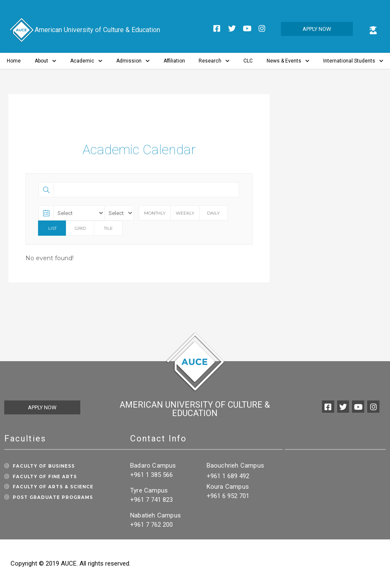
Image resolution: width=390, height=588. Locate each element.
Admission (133, 61)
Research (214, 61)
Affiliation (174, 61)
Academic (86, 61)
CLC (248, 61)
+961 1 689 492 (228, 476)
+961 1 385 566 (151, 475)
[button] (317, 29)
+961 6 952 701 (228, 496)
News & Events (288, 61)
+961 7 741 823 (151, 500)
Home (14, 61)
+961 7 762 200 (151, 525)
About (45, 61)
